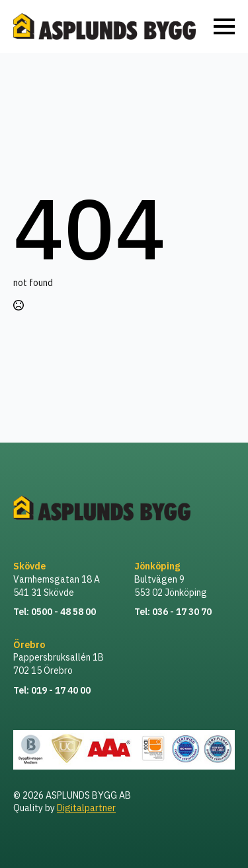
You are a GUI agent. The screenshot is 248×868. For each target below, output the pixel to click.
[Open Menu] (224, 26)
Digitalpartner (86, 808)
